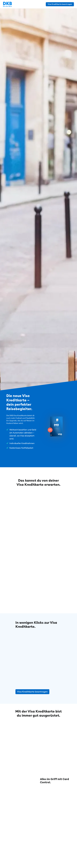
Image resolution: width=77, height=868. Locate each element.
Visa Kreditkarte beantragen (32, 692)
